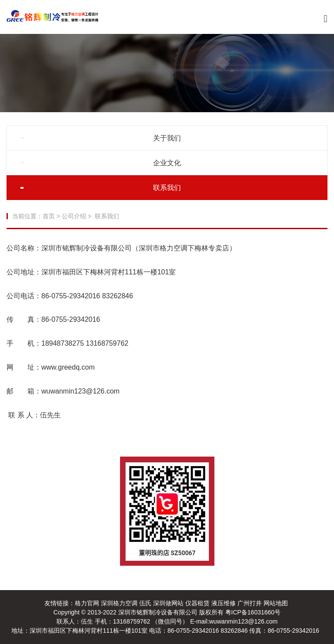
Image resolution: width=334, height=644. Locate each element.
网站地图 (276, 603)
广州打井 (250, 603)
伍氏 (145, 603)
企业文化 (167, 163)
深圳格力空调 (119, 603)
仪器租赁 (197, 603)
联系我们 (167, 188)
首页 (49, 216)
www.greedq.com (69, 367)
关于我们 (167, 138)
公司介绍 (74, 216)
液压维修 (224, 603)
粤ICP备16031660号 (253, 612)
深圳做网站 (168, 603)
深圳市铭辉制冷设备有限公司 (159, 612)
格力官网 (87, 603)
